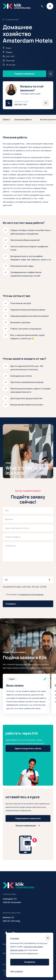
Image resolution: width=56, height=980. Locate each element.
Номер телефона (13, 537)
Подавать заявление (24, 74)
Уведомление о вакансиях (28, 818)
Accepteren (30, 962)
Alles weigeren (17, 971)
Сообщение (10, 546)
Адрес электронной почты (17, 528)
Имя (7, 510)
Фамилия (9, 519)
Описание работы (23, 119)
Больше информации (26, 825)
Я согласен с (25, 594)
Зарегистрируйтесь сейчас (28, 748)
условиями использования (31, 594)
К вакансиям (11, 19)
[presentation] (24, 569)
